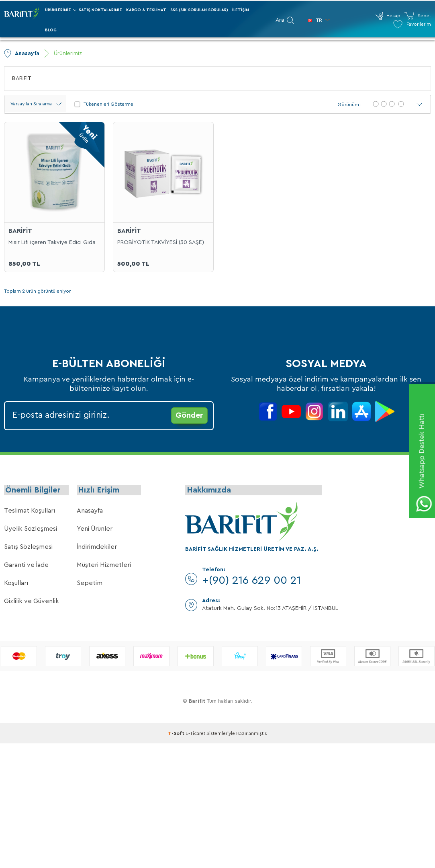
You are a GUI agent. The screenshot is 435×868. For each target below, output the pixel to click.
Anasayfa (90, 512)
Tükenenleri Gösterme (104, 104)
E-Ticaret (195, 735)
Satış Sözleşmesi (28, 548)
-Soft (177, 735)
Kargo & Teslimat (146, 10)
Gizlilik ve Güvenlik (32, 603)
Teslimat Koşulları (30, 512)
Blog (51, 30)
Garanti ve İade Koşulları (26, 576)
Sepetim (90, 585)
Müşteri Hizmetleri (104, 566)
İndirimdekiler (97, 548)
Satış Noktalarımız (100, 10)
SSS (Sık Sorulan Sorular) (199, 10)
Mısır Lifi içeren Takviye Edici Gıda (52, 242)
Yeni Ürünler (95, 530)
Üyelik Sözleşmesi (31, 530)
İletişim (241, 10)
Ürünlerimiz (58, 10)
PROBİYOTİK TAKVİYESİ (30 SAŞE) (161, 242)
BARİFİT (22, 78)
